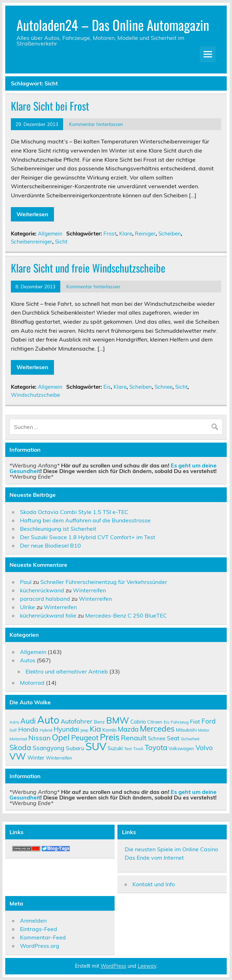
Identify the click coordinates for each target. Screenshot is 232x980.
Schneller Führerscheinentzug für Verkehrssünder (104, 582)
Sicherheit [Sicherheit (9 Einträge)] (190, 739)
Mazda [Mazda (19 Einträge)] (128, 729)
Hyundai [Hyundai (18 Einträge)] (66, 729)
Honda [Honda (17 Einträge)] (28, 729)
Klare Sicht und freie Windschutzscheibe (88, 268)
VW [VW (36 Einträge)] (18, 756)
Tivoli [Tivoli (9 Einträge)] (138, 749)
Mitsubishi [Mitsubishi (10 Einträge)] (186, 730)
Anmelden (33, 921)
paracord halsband (45, 599)
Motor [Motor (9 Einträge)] (204, 730)
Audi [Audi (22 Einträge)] (28, 721)
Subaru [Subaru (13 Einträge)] (75, 748)
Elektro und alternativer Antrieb (67, 671)
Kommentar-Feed (43, 937)
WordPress (113, 966)
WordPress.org (40, 946)
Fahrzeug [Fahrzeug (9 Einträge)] (180, 722)
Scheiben (170, 234)
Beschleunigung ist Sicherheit (58, 529)
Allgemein (50, 234)
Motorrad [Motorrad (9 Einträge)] (18, 739)
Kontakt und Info (154, 884)
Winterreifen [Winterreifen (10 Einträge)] (59, 758)
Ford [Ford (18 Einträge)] (209, 721)
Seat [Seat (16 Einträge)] (173, 738)
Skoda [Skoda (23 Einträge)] (20, 747)
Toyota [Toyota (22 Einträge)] (156, 747)
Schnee (163, 387)
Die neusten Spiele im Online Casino (171, 849)
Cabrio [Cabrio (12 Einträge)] (138, 722)
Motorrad (32, 683)
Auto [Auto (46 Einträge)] (48, 720)
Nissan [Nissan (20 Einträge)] (39, 738)
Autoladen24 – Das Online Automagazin (113, 25)
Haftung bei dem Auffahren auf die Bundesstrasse (85, 520)
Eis (107, 387)
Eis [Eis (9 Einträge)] (166, 722)
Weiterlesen (32, 214)
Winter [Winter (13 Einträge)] (36, 757)
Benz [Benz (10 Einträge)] (99, 722)
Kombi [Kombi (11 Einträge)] (109, 730)
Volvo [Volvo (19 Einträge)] (204, 748)
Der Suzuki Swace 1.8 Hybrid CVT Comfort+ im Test (88, 537)
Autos (28, 660)
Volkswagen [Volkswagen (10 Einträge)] (181, 748)
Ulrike (28, 607)
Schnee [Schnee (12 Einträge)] (157, 738)
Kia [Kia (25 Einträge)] (95, 729)
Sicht (61, 242)
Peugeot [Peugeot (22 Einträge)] (85, 738)
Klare (126, 234)
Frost (110, 234)
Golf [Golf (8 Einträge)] (13, 730)
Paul (26, 582)
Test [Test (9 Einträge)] (128, 749)
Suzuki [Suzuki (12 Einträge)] (115, 748)
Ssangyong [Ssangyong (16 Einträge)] (49, 748)
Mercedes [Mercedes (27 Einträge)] (157, 729)
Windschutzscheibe (35, 395)
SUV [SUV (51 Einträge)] (96, 746)
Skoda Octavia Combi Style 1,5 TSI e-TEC (74, 512)
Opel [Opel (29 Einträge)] (61, 737)
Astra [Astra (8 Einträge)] (14, 722)
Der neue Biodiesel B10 (50, 545)
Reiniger (145, 234)
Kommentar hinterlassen (96, 124)
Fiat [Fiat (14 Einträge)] (195, 721)
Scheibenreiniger (32, 242)
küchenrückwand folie (48, 615)
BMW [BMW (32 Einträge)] (118, 720)
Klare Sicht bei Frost (50, 106)
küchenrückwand (42, 590)
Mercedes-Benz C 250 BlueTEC (126, 615)
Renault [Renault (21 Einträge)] (134, 738)
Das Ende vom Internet (154, 858)
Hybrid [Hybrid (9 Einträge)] (46, 730)
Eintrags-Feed (39, 929)
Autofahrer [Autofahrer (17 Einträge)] (77, 721)
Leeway (147, 966)
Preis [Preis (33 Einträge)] (110, 737)
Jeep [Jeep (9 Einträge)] (84, 730)
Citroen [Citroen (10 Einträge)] (155, 722)
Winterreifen (89, 590)
